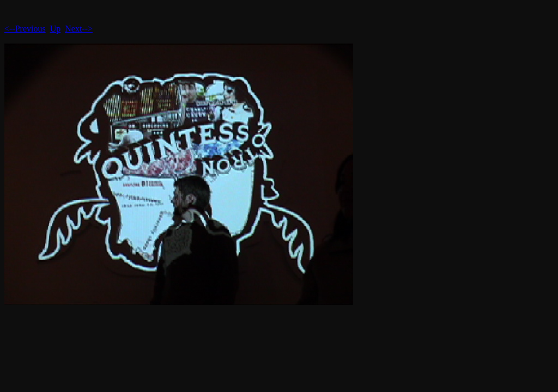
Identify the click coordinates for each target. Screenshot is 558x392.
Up (56, 29)
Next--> (79, 29)
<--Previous (25, 29)
